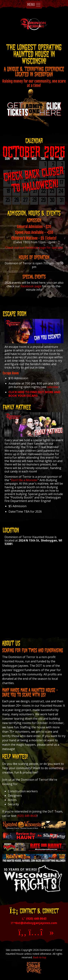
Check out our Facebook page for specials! (34, 248)
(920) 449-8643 (27, 816)
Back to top (40, 957)
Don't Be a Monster (24, 480)
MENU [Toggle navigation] (34, 5)
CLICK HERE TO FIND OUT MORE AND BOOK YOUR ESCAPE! (34, 394)
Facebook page (31, 286)
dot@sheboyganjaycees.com (34, 923)
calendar (53, 387)
